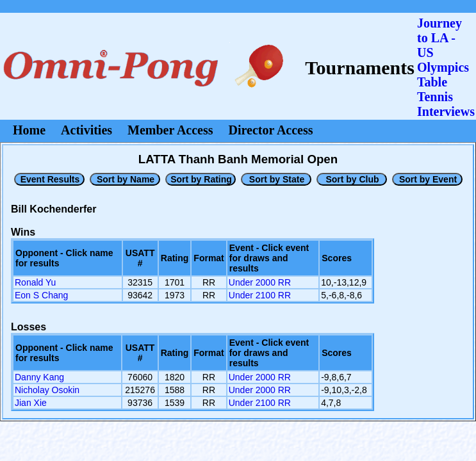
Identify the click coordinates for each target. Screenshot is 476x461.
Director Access (271, 130)
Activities (86, 130)
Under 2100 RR (260, 295)
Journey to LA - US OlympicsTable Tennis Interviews (446, 67)
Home (29, 130)
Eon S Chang (41, 295)
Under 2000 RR (260, 282)
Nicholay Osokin (47, 390)
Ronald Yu (35, 282)
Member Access (170, 130)
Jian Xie (31, 403)
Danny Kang (39, 377)
